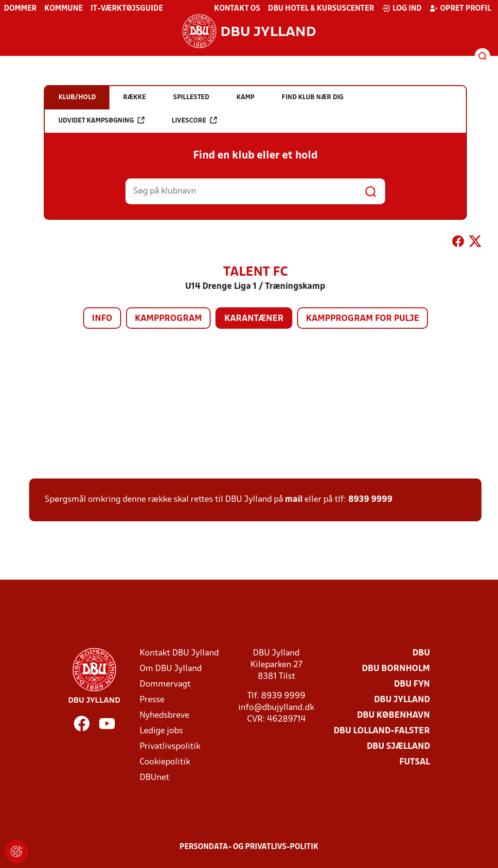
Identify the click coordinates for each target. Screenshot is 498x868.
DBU (421, 653)
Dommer (20, 9)
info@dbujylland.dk (276, 708)
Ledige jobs (161, 731)
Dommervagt (165, 684)
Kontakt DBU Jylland (179, 653)
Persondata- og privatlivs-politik (249, 847)
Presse (152, 700)
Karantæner (254, 319)
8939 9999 (370, 500)
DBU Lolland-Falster (382, 731)
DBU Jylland (402, 700)
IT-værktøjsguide (127, 9)
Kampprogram (168, 319)
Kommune (63, 9)
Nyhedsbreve (164, 716)
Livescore (194, 120)
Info (102, 319)
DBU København (393, 716)
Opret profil (460, 8)
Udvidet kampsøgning (101, 120)
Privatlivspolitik (170, 747)
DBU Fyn (412, 684)
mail (294, 500)
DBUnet (154, 778)
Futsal (415, 762)
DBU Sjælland (398, 747)
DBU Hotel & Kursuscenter (321, 9)
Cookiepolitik (165, 762)
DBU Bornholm (396, 669)
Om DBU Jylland (171, 669)
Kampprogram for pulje (363, 319)
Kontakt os (237, 9)
